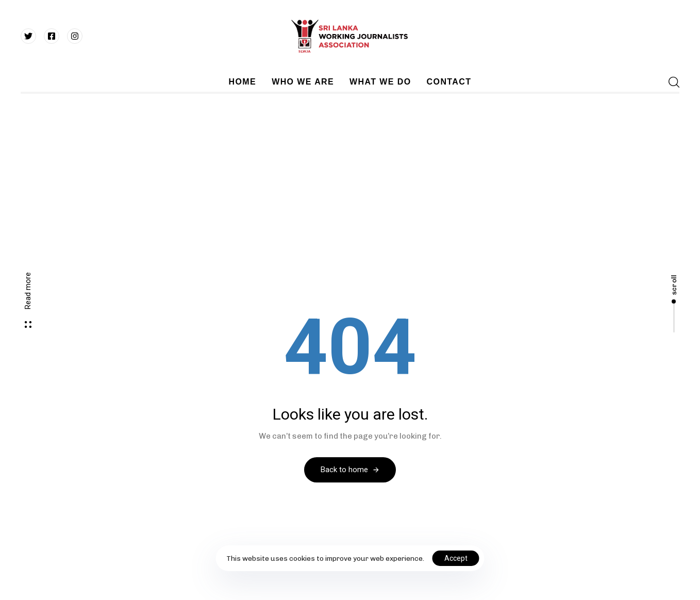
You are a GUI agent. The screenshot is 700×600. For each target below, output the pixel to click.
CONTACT (449, 82)
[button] (671, 82)
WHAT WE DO (380, 82)
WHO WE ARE (303, 82)
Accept (456, 558)
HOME (243, 82)
